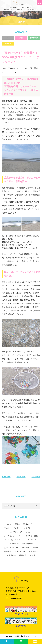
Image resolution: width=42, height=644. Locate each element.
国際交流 (8, 551)
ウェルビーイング (11, 528)
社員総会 (23, 555)
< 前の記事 (6, 477)
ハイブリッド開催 (31, 536)
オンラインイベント (30, 528)
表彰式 (32, 555)
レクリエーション (9, 72)
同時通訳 (26, 548)
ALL (8, 38)
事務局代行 (14, 544)
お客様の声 (34, 38)
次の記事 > (36, 477)
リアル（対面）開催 (30, 68)
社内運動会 (11, 555)
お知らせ (8, 44)
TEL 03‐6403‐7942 (14, 598)
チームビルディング (12, 536)
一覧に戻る (21, 477)
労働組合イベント (11, 548)
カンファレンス (16, 532)
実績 (21, 38)
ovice (4, 68)
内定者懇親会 (27, 544)
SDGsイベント (14, 68)
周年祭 (35, 548)
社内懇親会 (33, 551)
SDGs (17, 524)
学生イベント (20, 551)
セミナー (29, 532)
